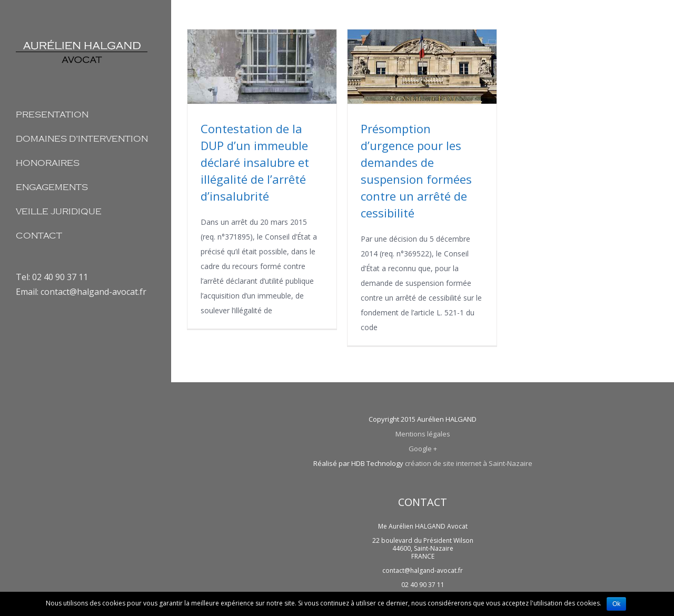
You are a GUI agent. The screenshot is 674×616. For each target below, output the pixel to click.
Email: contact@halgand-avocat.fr (81, 292)
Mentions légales (423, 434)
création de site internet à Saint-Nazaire (469, 463)
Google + (423, 449)
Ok (616, 604)
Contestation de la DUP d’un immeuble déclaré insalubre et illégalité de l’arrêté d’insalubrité (255, 162)
